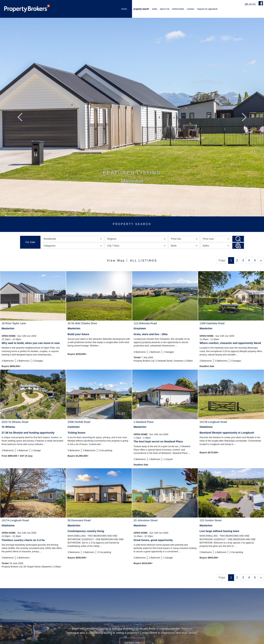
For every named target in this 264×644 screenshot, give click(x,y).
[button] (20, 117)
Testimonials (178, 9)
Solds (155, 9)
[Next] (261, 260)
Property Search (141, 9)
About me (165, 9)
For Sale (30, 242)
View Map (116, 261)
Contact (191, 9)
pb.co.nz (251, 4)
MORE (132, 190)
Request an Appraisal (207, 9)
